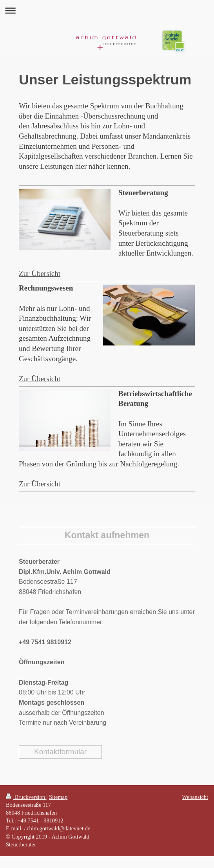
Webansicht (195, 797)
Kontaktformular (60, 752)
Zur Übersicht (40, 273)
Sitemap (58, 797)
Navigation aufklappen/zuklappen (107, 10)
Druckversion (26, 797)
